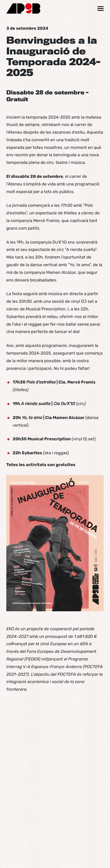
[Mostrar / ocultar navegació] (101, 9)
